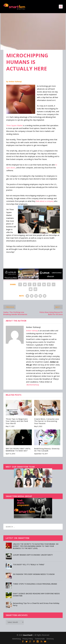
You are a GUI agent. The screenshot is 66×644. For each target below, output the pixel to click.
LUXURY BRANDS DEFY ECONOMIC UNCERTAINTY (33, 555)
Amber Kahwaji (15, 82)
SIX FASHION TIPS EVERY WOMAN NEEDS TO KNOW (34, 574)
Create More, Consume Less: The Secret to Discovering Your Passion (47, 421)
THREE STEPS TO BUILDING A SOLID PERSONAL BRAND (35, 584)
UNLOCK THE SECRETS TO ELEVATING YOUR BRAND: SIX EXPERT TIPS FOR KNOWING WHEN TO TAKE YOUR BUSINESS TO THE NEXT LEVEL (36, 546)
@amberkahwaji (33, 385)
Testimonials (40, 639)
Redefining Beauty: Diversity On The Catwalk (47, 450)
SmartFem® (28, 635)
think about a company (45, 201)
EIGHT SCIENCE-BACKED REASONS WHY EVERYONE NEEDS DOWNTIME (36, 595)
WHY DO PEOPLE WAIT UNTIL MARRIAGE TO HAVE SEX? (18, 450)
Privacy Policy (28, 639)
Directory (50, 639)
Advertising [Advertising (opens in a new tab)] (16, 639)
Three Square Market (14, 125)
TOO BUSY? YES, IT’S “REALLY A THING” (29, 565)
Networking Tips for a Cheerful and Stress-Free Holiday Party (36, 604)
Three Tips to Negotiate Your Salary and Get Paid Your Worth (17, 421)
